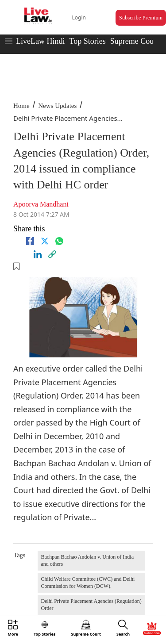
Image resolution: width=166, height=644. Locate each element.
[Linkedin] (38, 254)
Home (21, 106)
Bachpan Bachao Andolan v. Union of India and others (88, 560)
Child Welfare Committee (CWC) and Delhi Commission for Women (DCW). (88, 583)
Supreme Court (135, 41)
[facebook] (30, 241)
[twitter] (45, 241)
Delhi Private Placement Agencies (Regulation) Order (91, 605)
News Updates (57, 106)
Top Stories (87, 41)
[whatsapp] (59, 241)
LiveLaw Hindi (40, 41)
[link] (52, 254)
